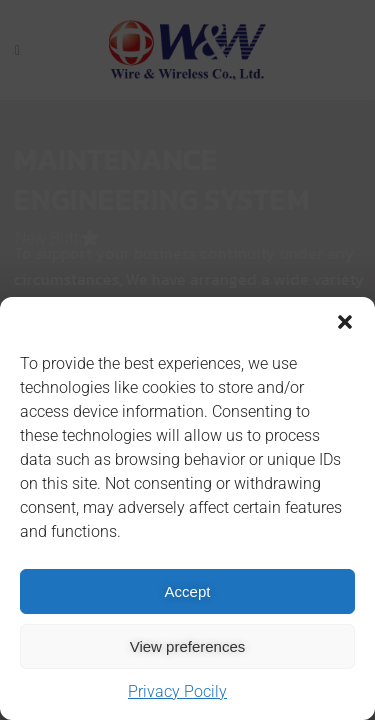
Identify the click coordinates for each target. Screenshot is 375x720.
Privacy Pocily (177, 691)
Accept (188, 591)
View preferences (188, 646)
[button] (345, 322)
